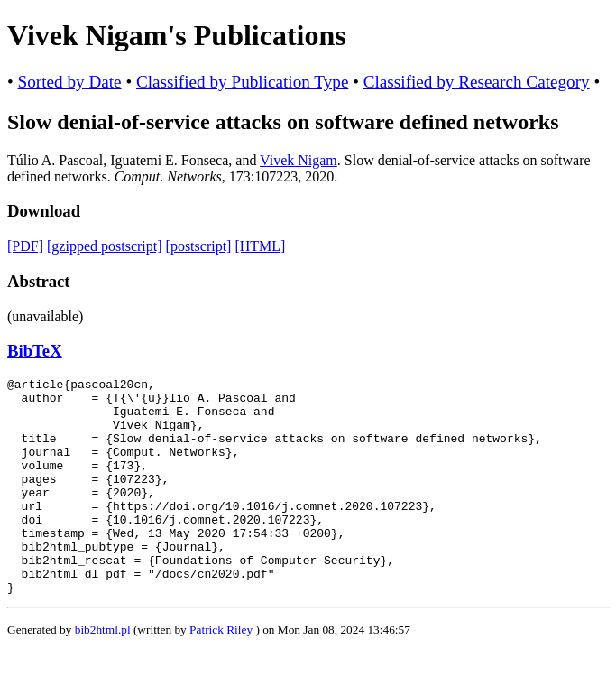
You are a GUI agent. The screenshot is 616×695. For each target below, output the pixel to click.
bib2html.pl (103, 673)
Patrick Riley (221, 673)
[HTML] (260, 246)
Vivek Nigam (299, 160)
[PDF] (25, 246)
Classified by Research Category (477, 82)
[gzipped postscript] (105, 246)
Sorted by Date (70, 82)
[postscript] (199, 246)
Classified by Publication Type (242, 82)
